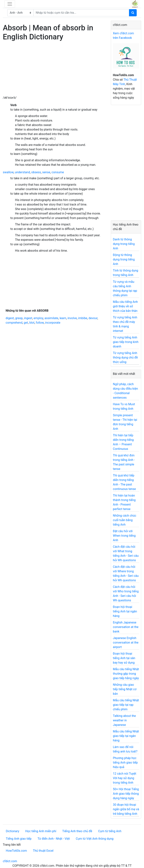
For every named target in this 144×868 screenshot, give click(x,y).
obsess (36, 172)
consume (58, 172)
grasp (19, 318)
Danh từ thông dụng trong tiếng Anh (124, 244)
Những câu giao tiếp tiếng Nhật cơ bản (125, 689)
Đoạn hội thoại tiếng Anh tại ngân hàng (125, 611)
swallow (8, 172)
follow (40, 323)
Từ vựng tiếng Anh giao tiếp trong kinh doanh (126, 342)
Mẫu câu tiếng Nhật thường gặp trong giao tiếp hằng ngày (126, 674)
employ (38, 318)
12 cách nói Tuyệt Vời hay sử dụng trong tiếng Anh (125, 778)
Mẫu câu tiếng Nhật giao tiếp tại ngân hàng (126, 736)
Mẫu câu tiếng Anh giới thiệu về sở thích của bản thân (125, 306)
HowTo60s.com (16, 851)
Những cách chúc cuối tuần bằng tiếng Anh (125, 520)
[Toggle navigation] (10, 4)
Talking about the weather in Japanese (124, 720)
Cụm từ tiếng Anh (110, 831)
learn (63, 318)
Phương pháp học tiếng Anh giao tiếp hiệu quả (125, 763)
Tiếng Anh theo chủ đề (77, 831)
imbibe (83, 318)
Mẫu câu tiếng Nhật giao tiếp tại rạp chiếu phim (126, 705)
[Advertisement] (54, 69)
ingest (28, 318)
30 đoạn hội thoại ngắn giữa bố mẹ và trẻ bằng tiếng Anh (126, 809)
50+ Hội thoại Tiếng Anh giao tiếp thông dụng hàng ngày (126, 794)
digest (10, 318)
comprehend (14, 323)
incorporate (53, 323)
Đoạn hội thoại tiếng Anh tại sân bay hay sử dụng (124, 658)
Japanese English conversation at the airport (126, 643)
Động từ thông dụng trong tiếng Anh (124, 259)
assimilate (51, 318)
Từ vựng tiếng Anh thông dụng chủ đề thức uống (125, 357)
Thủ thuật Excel (43, 851)
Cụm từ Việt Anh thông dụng (95, 839)
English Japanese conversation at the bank (126, 627)
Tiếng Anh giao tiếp (19, 839)
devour (93, 318)
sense (46, 172)
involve (72, 318)
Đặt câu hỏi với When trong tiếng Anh (124, 536)
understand (22, 172)
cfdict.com (10, 861)
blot (32, 323)
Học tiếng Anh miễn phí (41, 831)
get (26, 323)
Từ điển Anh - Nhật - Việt (54, 839)
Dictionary (13, 831)
